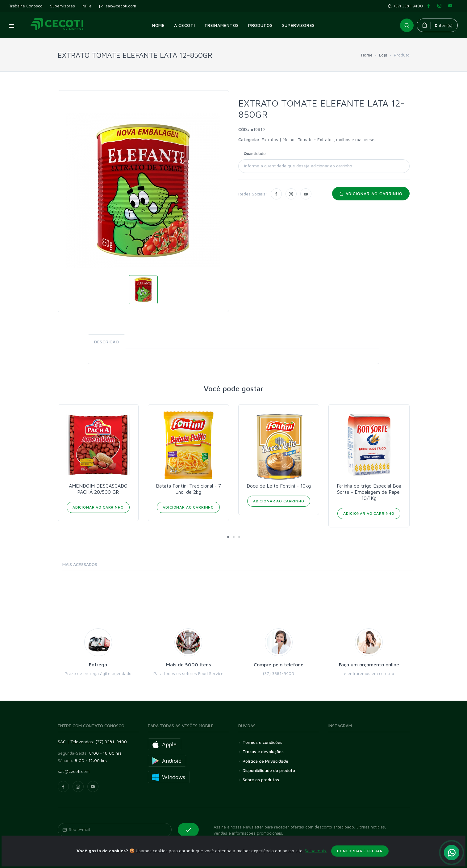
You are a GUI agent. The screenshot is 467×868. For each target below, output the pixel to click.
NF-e (87, 6)
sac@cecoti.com (118, 6)
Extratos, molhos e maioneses (347, 139)
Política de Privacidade (265, 761)
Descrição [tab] (106, 342)
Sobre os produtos (261, 780)
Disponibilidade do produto (269, 770)
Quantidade (255, 153)
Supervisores (63, 6)
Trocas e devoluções (263, 751)
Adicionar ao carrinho (371, 193)
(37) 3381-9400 (407, 6)
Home (367, 55)
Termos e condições (263, 742)
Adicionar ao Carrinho (98, 507)
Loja (383, 55)
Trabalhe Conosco (26, 6)
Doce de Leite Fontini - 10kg (279, 486)
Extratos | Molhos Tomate (288, 139)
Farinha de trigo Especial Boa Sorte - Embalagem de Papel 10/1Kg (369, 492)
